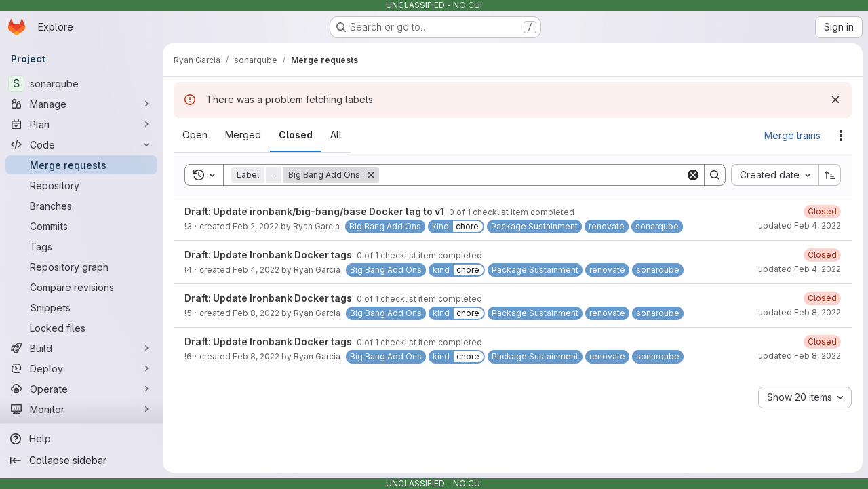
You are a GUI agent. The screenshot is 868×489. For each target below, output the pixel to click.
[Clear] (693, 175)
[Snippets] (81, 307)
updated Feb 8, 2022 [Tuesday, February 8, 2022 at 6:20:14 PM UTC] (800, 312)
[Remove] (371, 175)
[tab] (195, 135)
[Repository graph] (81, 267)
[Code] (81, 144)
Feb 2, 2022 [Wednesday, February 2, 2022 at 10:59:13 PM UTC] (256, 226)
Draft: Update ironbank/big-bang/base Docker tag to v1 (315, 211)
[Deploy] (81, 368)
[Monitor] (81, 409)
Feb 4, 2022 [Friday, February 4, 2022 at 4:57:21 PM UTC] (256, 270)
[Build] (81, 348)
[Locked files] (81, 328)
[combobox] (775, 175)
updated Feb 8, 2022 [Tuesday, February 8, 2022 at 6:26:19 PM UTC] (800, 356)
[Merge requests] (81, 165)
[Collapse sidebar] (81, 461)
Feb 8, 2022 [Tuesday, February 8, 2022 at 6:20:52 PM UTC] (256, 356)
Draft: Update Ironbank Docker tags (269, 255)
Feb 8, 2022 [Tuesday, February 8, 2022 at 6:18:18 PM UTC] (256, 313)
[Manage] (81, 104)
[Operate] (81, 389)
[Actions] (841, 136)
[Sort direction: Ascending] (830, 175)
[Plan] (81, 124)
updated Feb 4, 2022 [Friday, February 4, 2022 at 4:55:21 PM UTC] (800, 226)
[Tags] (81, 246)
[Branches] (81, 206)
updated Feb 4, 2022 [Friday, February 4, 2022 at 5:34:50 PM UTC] (800, 269)
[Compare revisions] (81, 287)
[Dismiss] (835, 100)
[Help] (81, 439)
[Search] (532, 175)
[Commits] (81, 226)
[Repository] (81, 185)
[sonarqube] (81, 83)
